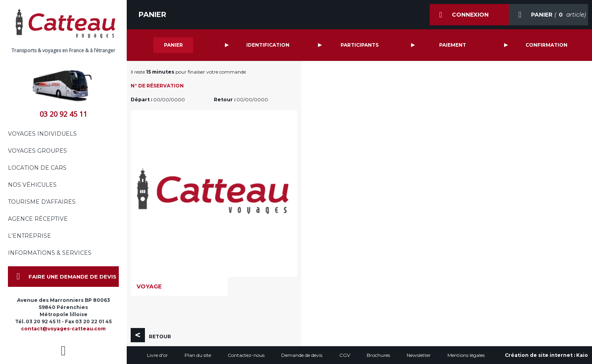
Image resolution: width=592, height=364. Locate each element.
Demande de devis (302, 355)
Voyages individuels (42, 134)
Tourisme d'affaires (42, 202)
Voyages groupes (37, 151)
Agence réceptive (38, 219)
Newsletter (419, 355)
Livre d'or (157, 355)
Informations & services (50, 253)
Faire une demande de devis (62, 277)
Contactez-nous (246, 355)
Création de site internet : (546, 355)
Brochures (378, 355)
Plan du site (198, 355)
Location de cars (37, 168)
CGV (345, 355)
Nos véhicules (32, 185)
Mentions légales (466, 355)
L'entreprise (30, 236)
